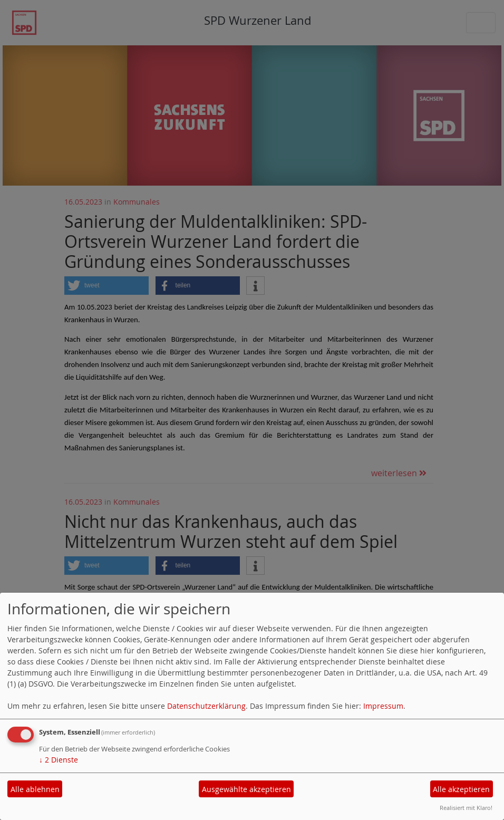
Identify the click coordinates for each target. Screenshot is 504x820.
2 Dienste (59, 760)
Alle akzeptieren (461, 789)
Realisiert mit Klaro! (466, 808)
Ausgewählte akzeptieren (246, 789)
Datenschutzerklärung (206, 706)
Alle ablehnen (35, 789)
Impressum (383, 706)
